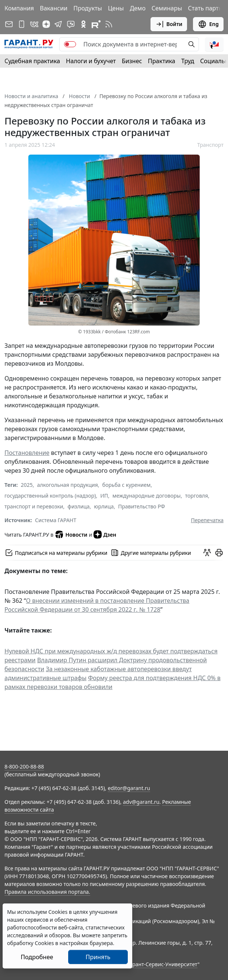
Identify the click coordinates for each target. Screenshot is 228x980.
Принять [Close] (98, 957)
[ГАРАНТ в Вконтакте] (34, 24)
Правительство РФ (142, 506)
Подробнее (37, 957)
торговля (197, 496)
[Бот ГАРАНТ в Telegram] (71, 24)
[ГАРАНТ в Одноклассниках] (83, 24)
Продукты (88, 8)
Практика (161, 61)
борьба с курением (127, 485)
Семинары (167, 8)
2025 (27, 485)
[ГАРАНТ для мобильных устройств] (22, 24)
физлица (78, 506)
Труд (188, 61)
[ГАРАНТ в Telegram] (58, 24)
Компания (19, 8)
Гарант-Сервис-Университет (162, 964)
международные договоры (147, 496)
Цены (116, 8)
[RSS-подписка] (109, 24)
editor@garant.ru (129, 788)
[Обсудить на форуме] (207, 553)
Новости (71, 534)
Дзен (105, 534)
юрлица (104, 506)
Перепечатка (207, 520)
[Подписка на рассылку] (9, 24)
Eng (208, 24)
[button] (214, 44)
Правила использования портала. (47, 892)
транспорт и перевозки (34, 506)
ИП (104, 496)
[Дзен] (46, 24)
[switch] (70, 44)
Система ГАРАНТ (56, 520)
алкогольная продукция (68, 485)
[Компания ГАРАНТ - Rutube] (96, 24)
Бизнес (132, 61)
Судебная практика (32, 61)
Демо (137, 8)
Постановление (27, 453)
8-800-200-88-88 (24, 766)
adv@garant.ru (141, 802)
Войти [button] (169, 24)
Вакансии (54, 8)
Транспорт (210, 145)
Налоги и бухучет (91, 61)
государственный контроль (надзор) (50, 496)
